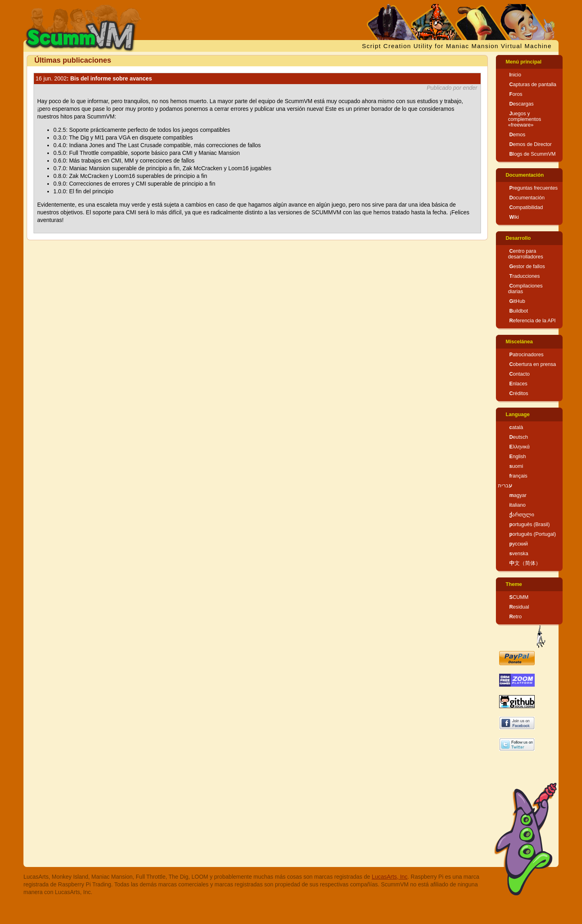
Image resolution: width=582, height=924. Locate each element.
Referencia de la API (532, 321)
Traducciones (525, 276)
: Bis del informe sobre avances (94, 78)
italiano (518, 505)
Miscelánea (519, 342)
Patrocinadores (526, 355)
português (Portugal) (533, 534)
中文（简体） (525, 563)
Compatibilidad (526, 207)
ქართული (522, 515)
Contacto (519, 374)
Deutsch (519, 437)
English (518, 457)
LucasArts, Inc (390, 877)
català (516, 427)
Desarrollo (518, 238)
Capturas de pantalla (533, 85)
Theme (514, 584)
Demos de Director (530, 144)
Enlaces (518, 384)
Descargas (521, 104)
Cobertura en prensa (533, 364)
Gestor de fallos (527, 266)
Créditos (519, 393)
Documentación (525, 175)
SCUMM (519, 597)
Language (518, 414)
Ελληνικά (520, 447)
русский (519, 544)
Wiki (514, 217)
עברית (505, 486)
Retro (516, 617)
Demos (517, 135)
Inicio (515, 75)
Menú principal (524, 62)
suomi (516, 466)
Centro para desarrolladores (526, 254)
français (518, 476)
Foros (516, 94)
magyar (518, 495)
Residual (519, 607)
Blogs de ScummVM (532, 154)
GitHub (517, 301)
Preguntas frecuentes (533, 188)
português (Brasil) (529, 524)
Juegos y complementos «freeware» (525, 119)
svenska (519, 554)
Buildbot (519, 311)
